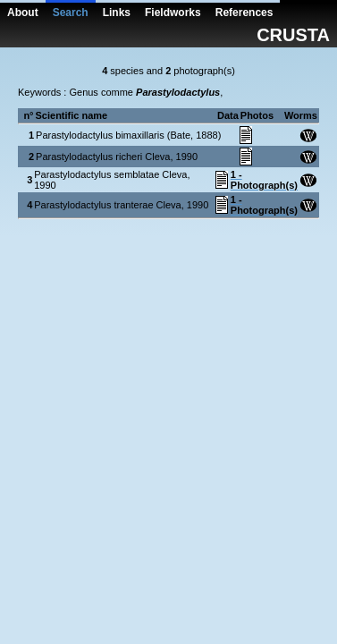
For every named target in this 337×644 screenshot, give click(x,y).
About (23, 13)
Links (117, 13)
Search (71, 13)
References (244, 13)
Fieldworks (173, 13)
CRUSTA (293, 35)
